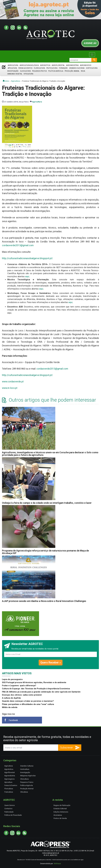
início (6, 81)
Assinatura (58, 815)
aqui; (27, 276)
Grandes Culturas (77, 68)
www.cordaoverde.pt (13, 382)
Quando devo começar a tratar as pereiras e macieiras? (28, 701)
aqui (41, 289)
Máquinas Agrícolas (28, 776)
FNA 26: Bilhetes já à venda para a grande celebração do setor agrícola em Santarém (41, 692)
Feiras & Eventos (25, 68)
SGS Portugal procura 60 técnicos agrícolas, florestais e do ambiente (34, 683)
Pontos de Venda (60, 818)
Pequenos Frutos (39, 71)
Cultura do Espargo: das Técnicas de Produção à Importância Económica (36, 689)
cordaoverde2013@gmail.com (18, 245)
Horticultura (92, 68)
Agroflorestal (58, 65)
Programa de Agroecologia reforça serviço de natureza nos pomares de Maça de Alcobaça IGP (45, 552)
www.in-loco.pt (10, 388)
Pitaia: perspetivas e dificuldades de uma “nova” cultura (28, 704)
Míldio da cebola (10, 707)
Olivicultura (25, 71)
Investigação (13, 71)
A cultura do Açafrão (11, 698)
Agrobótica (45, 65)
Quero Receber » (51, 663)
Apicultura (12, 68)
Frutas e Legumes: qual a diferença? (19, 686)
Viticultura (28, 74)
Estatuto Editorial (60, 809)
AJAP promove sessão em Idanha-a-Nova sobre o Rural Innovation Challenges (44, 601)
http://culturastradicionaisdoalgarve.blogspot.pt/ (27, 258)
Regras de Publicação (62, 805)
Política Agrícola (56, 71)
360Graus (57, 864)
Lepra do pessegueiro (12, 679)
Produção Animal (72, 71)
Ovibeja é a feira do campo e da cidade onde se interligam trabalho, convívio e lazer (47, 503)
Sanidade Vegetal (15, 74)
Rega (83, 71)
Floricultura (39, 68)
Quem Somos (10, 805)
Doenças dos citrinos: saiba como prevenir (22, 695)
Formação (63, 68)
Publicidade (9, 812)
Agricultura (13, 65)
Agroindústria (72, 65)
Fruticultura (52, 68)
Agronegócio (86, 65)
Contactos (8, 809)
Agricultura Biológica (29, 65)
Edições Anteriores (61, 812)
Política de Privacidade (13, 815)
